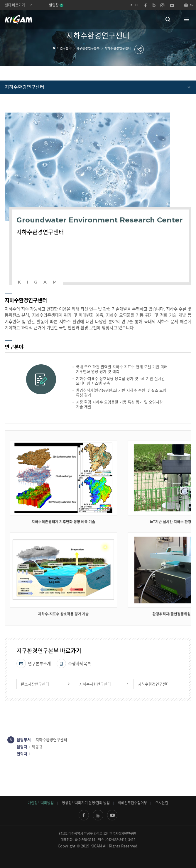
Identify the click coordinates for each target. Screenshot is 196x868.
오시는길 (162, 803)
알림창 (56, 5)
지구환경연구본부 (88, 48)
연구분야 (66, 48)
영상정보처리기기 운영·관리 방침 (86, 803)
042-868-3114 (85, 840)
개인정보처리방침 (41, 803)
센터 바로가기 (15, 5)
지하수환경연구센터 (118, 48)
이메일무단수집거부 (132, 803)
